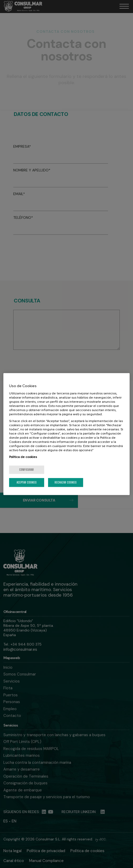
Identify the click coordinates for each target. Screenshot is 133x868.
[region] (66, 434)
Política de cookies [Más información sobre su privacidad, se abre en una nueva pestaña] (23, 457)
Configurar (26, 470)
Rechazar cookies (66, 482)
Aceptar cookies (27, 482)
